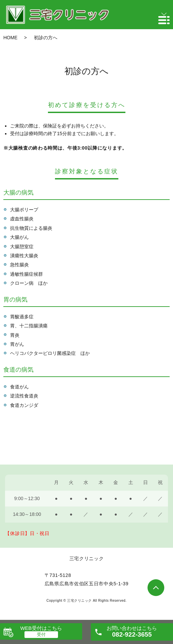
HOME (10, 38)
